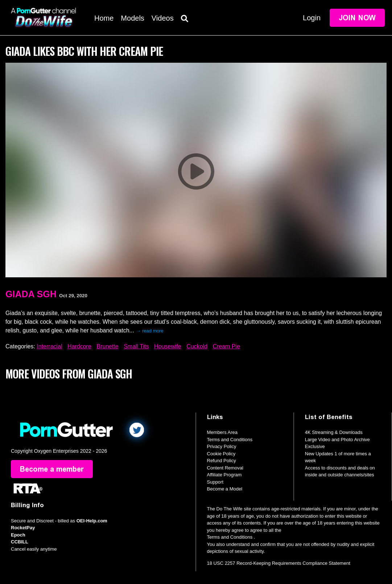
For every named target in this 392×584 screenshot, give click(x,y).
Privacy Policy (222, 446)
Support (215, 482)
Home (104, 18)
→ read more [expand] (150, 331)
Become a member (52, 469)
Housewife (168, 346)
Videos (163, 18)
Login (312, 18)
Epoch (18, 535)
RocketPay (23, 528)
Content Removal (225, 468)
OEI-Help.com (92, 521)
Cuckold (197, 346)
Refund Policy (222, 461)
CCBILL (20, 542)
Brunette (107, 346)
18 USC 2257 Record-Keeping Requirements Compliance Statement (279, 563)
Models (132, 18)
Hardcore (79, 346)
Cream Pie (226, 346)
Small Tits (136, 346)
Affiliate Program (224, 475)
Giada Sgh (31, 294)
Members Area (222, 432)
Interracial (49, 346)
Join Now (357, 18)
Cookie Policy (221, 454)
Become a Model (225, 489)
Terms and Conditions (230, 440)
